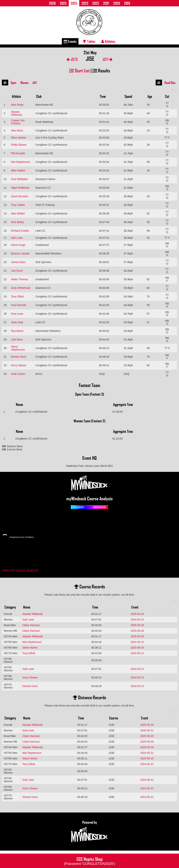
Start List (79, 70)
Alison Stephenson (18, 348)
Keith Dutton (18, 374)
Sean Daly (17, 322)
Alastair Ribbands (17, 113)
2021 (106, 3)
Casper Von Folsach (18, 122)
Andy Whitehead (21, 288)
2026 (52, 3)
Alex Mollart (18, 213)
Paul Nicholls (19, 305)
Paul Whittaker (20, 179)
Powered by (89, 832)
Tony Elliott (17, 296)
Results (101, 70)
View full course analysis (20, 570)
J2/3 (72, 59)
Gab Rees (17, 339)
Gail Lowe (17, 238)
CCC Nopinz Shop (89, 861)
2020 (117, 3)
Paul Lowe (17, 314)
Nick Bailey (17, 222)
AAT (35, 83)
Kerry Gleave (19, 365)
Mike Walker (18, 170)
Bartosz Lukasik (20, 254)
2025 (63, 3)
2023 (85, 3)
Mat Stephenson (21, 162)
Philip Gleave (19, 145)
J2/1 (107, 59)
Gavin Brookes (20, 196)
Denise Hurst (19, 357)
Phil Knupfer (18, 153)
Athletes (108, 41)
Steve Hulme (30, 648)
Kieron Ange (18, 245)
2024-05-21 (137, 620)
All (5, 83)
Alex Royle (17, 105)
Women (24, 83)
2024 (74, 3)
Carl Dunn (17, 271)
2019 (127, 3)
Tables (89, 41)
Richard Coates (20, 231)
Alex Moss (17, 130)
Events (70, 41)
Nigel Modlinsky (20, 188)
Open (13, 83)
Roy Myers (17, 331)
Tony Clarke (18, 205)
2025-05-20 (137, 614)
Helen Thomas (20, 279)
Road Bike (170, 83)
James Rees (18, 262)
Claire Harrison (31, 625)
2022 (96, 3)
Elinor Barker (19, 138)
